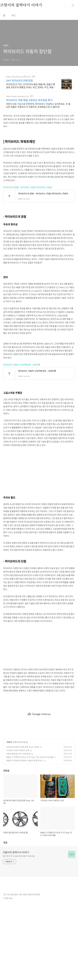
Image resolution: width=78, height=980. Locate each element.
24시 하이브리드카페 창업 (19, 81)
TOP (73, 896)
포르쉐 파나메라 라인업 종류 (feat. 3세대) (23, 747)
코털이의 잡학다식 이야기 (16, 852)
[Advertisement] (39, 469)
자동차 (9, 742)
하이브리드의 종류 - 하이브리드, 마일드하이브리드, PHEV (28, 187)
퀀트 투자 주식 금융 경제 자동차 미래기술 (19, 856)
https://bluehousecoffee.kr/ (18, 77)
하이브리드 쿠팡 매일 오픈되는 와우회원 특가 (29, 100)
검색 (67, 5)
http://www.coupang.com (18, 96)
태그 (14, 15)
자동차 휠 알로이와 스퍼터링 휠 (18, 754)
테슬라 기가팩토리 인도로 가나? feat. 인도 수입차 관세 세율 (30, 757)
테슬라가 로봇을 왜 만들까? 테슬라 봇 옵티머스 (24, 760)
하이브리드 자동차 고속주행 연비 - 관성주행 (22, 365)
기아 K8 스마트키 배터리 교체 (18, 750)
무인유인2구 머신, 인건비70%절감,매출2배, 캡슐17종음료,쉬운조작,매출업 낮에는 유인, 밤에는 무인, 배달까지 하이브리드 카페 (31, 86)
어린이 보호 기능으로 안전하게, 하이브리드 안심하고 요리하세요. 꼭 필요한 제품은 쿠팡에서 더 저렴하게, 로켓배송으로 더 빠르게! (38, 105)
